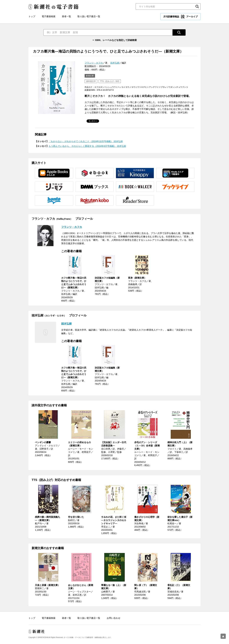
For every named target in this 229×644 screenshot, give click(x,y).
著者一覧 (66, 16)
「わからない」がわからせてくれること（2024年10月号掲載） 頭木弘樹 (86, 141)
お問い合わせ (114, 618)
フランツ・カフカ (94, 63)
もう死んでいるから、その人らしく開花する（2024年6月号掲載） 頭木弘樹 (87, 146)
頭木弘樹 (115, 63)
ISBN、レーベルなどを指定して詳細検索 (116, 40)
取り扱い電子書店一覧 (89, 16)
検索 (197, 6)
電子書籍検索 (49, 16)
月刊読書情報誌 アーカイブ (180, 17)
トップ (32, 16)
